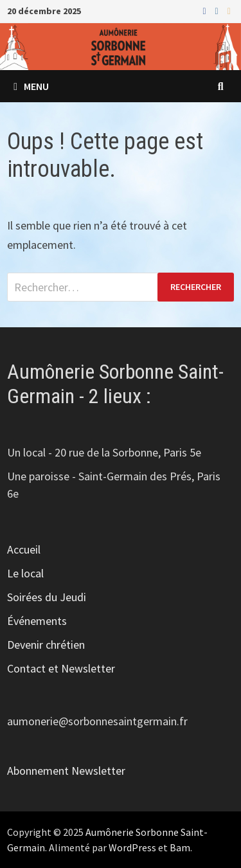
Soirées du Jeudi (47, 597)
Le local (25, 573)
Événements (37, 621)
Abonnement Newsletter (66, 771)
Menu (31, 86)
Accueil (24, 549)
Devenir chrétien (46, 645)
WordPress (132, 847)
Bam (180, 847)
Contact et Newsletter (61, 668)
